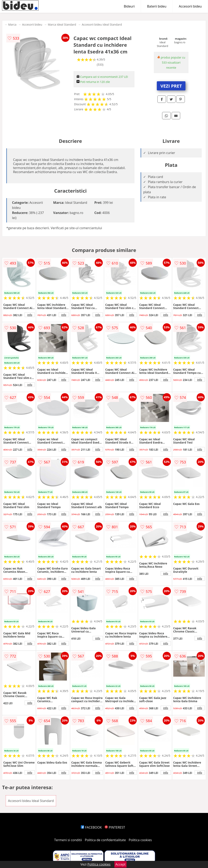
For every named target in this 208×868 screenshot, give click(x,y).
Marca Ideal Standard (62, 24)
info (30, 315)
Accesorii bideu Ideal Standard (102, 24)
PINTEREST (115, 827)
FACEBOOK (91, 827)
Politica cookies (140, 840)
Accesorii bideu (190, 6)
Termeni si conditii (68, 840)
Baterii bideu (157, 6)
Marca (12, 24)
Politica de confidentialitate (105, 840)
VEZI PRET (171, 86)
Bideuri (129, 6)
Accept (120, 864)
